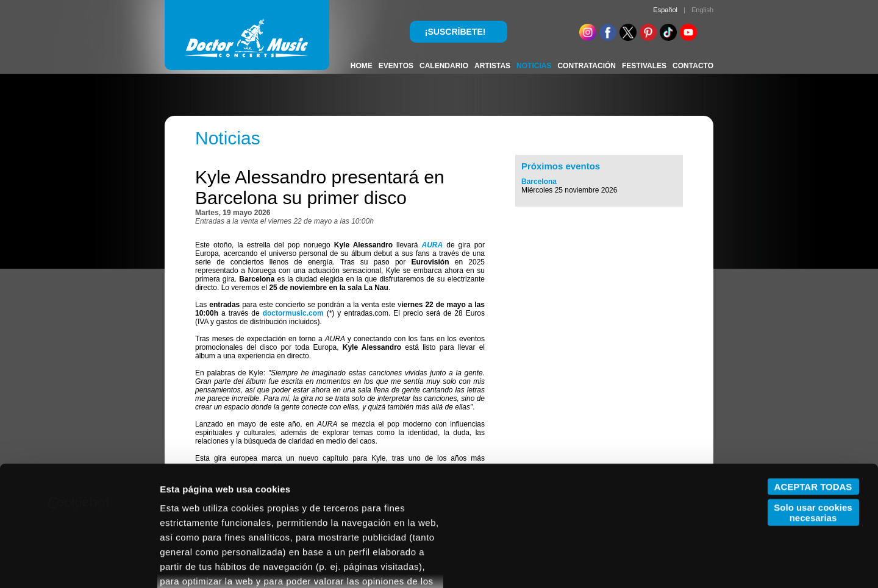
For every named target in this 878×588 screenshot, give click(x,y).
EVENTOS (396, 66)
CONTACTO (693, 66)
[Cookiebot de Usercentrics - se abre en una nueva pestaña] (79, 394)
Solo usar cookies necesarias (813, 400)
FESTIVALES (644, 66)
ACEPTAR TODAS (813, 374)
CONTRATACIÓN (587, 66)
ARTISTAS (492, 66)
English (702, 10)
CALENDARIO (444, 66)
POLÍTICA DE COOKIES (249, 498)
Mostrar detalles (195, 564)
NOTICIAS (534, 66)
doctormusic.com (293, 313)
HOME (362, 66)
